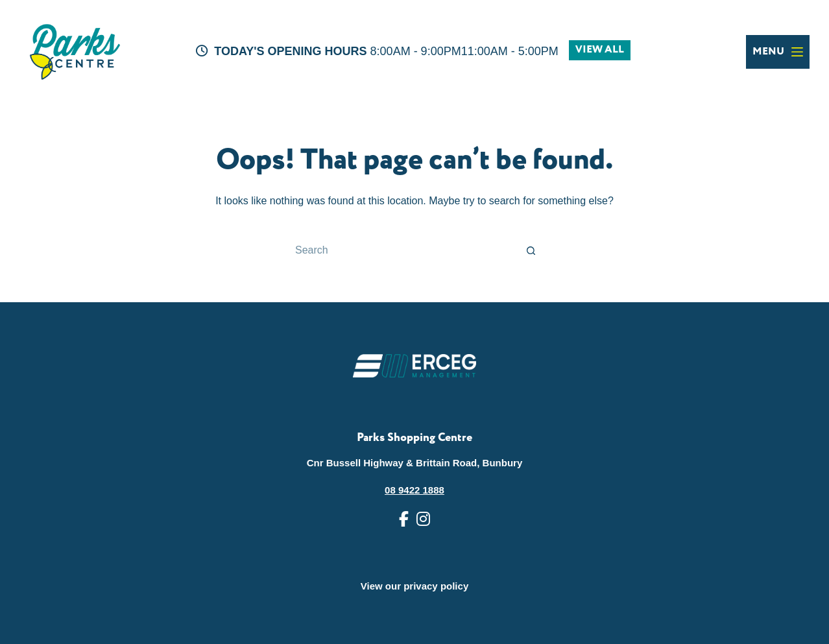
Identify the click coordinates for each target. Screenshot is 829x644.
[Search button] (531, 250)
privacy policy (436, 586)
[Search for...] (402, 250)
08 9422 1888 (414, 490)
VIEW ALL (600, 50)
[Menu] (778, 52)
